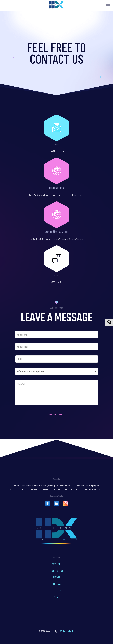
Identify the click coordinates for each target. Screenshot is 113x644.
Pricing (57, 597)
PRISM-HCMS (57, 564)
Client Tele (57, 591)
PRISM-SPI (57, 577)
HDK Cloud (56, 584)
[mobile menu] (108, 5)
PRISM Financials (56, 571)
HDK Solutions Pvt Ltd (66, 631)
